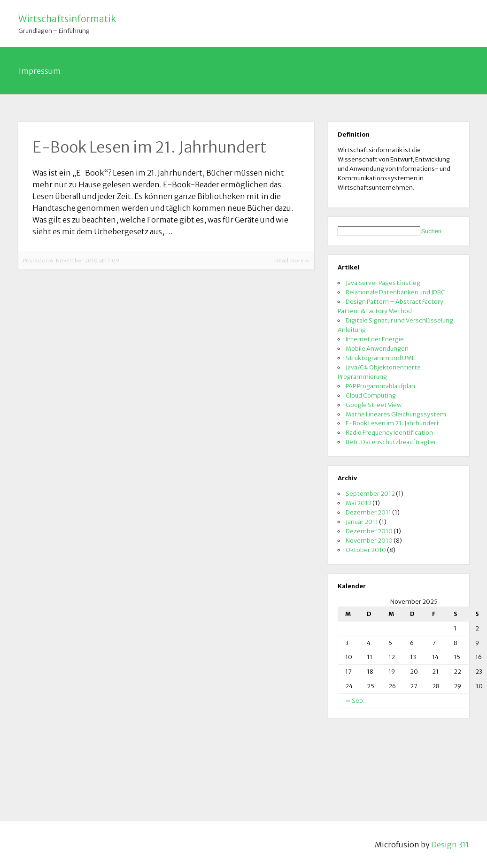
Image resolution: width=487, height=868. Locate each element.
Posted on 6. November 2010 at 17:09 (71, 261)
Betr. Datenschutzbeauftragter (391, 442)
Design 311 (450, 845)
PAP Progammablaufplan (380, 386)
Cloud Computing (371, 395)
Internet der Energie (375, 339)
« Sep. (355, 700)
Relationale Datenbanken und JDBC (395, 292)
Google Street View (374, 405)
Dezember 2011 (368, 512)
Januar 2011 (362, 522)
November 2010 (369, 540)
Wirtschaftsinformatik (67, 19)
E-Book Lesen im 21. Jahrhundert (392, 423)
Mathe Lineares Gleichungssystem (396, 414)
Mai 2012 (359, 503)
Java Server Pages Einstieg (383, 283)
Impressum (40, 71)
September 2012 (370, 493)
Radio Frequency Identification (389, 432)
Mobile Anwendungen (377, 348)
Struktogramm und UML (380, 358)
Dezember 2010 (369, 531)
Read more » (292, 261)
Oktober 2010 (366, 550)
